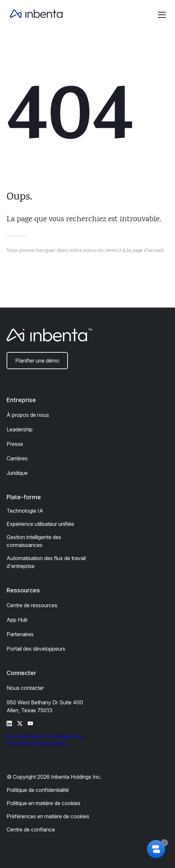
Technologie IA (25, 511)
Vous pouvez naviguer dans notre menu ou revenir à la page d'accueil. (86, 251)
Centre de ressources (32, 605)
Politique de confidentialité (38, 790)
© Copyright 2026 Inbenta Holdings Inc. (54, 777)
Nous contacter (25, 688)
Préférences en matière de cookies (48, 816)
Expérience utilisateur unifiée (40, 524)
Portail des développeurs (36, 649)
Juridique (17, 473)
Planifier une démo (37, 361)
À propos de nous (28, 415)
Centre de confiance (31, 829)
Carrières (17, 458)
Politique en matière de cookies (44, 803)
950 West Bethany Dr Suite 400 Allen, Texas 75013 (45, 706)
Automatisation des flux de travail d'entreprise (46, 562)
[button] (162, 15)
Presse (15, 444)
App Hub (17, 620)
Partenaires (20, 634)
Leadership (20, 429)
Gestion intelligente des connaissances (34, 541)
